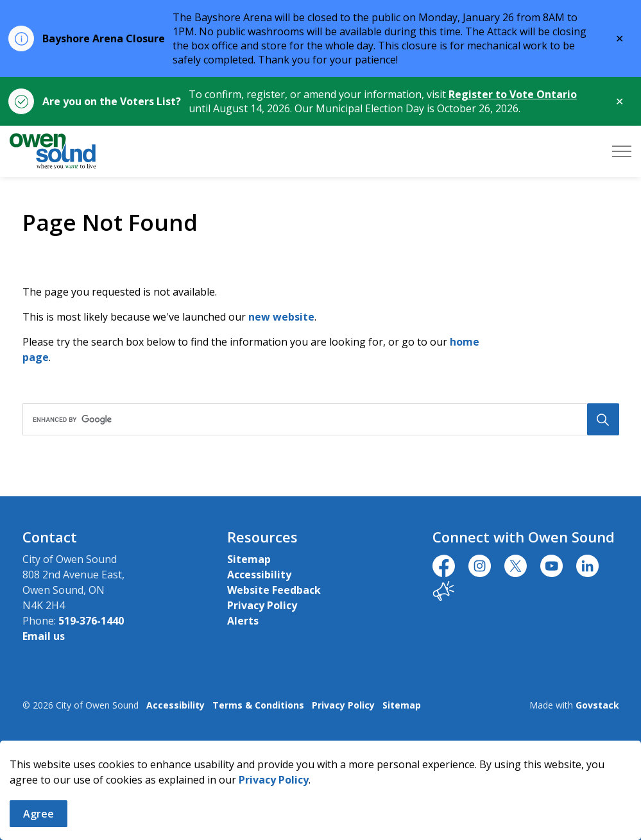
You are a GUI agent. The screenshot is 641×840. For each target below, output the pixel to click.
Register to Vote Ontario (513, 94)
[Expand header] (622, 151)
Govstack (597, 705)
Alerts (243, 621)
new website (281, 317)
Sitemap (249, 559)
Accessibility (259, 575)
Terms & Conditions (258, 705)
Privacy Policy (274, 780)
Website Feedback (274, 590)
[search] (318, 419)
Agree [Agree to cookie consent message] (38, 814)
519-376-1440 (91, 621)
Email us (44, 636)
